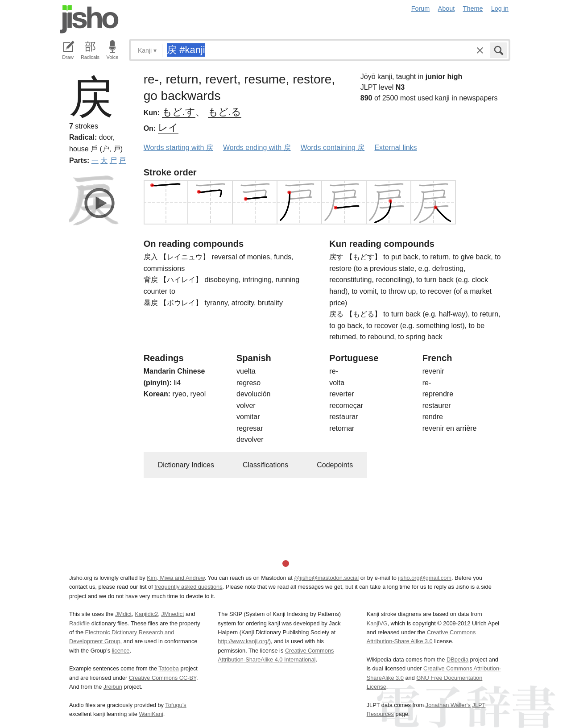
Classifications (265, 465)
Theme (473, 8)
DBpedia (457, 659)
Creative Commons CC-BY (163, 678)
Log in (500, 8)
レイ (168, 127)
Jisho (89, 19)
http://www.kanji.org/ (243, 641)
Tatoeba (169, 668)
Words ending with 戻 (257, 148)
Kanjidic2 (146, 614)
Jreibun (113, 687)
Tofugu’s (176, 705)
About (447, 8)
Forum (421, 8)
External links (395, 148)
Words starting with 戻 (178, 148)
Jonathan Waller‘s (448, 705)
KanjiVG (377, 623)
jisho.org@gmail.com (425, 578)
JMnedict (172, 614)
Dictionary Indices (186, 465)
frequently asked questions (188, 587)
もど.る (225, 112)
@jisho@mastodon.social (326, 578)
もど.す (179, 112)
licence (121, 651)
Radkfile (79, 623)
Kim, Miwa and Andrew (176, 578)
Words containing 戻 (333, 148)
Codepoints (335, 465)
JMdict (123, 614)
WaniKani (151, 714)
